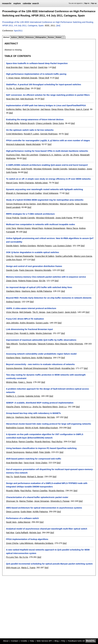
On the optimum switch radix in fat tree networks (30, 130)
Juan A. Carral (82, 109)
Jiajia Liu (10, 417)
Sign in (87, 3)
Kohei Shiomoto (76, 344)
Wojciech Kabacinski (15, 144)
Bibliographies (41, 37)
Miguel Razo (37, 228)
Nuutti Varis (11, 522)
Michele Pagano (44, 246)
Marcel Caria (12, 183)
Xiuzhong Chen (13, 155)
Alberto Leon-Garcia (83, 256)
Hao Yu (9, 477)
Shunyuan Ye (12, 501)
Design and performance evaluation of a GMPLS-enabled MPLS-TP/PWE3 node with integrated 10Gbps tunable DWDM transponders (47, 485)
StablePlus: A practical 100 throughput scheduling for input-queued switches (44, 84)
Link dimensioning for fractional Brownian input (29, 329)
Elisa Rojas (70, 109)
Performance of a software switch (22, 518)
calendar (27, 3)
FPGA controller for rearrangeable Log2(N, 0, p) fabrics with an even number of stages (48, 140)
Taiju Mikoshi (12, 344)
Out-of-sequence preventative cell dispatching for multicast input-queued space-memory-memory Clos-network (50, 471)
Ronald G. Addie (27, 333)
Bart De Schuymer (31, 109)
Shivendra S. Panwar (60, 501)
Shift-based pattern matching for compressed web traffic (34, 459)
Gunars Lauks (42, 323)
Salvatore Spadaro (77, 169)
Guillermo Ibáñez (14, 109)
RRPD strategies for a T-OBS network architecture (30, 214)
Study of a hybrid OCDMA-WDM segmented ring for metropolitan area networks (45, 200)
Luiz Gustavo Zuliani (62, 246)
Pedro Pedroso (13, 169)
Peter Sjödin (45, 452)
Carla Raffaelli (22, 533)
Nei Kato (51, 417)
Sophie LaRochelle (64, 256)
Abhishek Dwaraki (29, 78)
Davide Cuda (12, 270)
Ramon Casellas (26, 442)
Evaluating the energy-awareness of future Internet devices (35, 120)
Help (32, 641)
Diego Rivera (57, 109)
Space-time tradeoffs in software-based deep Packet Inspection (37, 63)
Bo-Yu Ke (24, 557)
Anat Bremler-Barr (14, 67)
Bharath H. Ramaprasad (17, 193)
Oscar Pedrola (13, 218)
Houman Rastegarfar (24, 256)
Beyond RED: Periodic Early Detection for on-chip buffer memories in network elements (49, 298)
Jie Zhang (75, 155)
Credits (24, 641)
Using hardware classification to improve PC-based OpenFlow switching (41, 448)
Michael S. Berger (35, 477)
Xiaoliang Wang (13, 291)
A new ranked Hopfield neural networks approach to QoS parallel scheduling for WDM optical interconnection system (48, 551)
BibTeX (21, 37)
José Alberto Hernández (48, 204)
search (35, 3)
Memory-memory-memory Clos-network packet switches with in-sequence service (46, 277)
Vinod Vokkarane (51, 193)
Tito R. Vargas (39, 312)
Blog (56, 641)
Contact (15, 641)
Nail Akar (10, 533)
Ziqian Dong (12, 281)
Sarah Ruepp (20, 477)
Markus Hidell (32, 452)
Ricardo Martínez (43, 442)
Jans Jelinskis (12, 323)
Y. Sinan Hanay (13, 78)
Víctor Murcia (12, 312)
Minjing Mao (12, 382)
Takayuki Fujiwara (46, 344)
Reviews (51, 37)
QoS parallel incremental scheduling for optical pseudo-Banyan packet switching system (49, 564)
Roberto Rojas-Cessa (28, 281)
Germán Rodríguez (49, 134)
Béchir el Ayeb (32, 428)
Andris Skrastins (27, 323)
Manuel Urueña (67, 204)
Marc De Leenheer (30, 155)
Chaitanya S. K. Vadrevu (50, 155)
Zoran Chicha (12, 543)
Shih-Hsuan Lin (13, 568)
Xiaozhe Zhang (13, 407)
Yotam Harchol (30, 67)
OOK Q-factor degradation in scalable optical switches (32, 252)
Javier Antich (71, 312)
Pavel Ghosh (55, 368)
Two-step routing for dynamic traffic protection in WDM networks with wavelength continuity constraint (46, 377)
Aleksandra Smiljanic (44, 543)
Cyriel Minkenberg (14, 134)
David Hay (43, 67)
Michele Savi (35, 533)
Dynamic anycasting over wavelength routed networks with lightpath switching (44, 189)
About (6, 641)
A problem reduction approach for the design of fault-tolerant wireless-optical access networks (47, 391)
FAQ (63, 641)
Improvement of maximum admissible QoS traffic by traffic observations (41, 340)
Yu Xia (9, 88)
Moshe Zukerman (44, 333)
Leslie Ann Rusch (14, 260)
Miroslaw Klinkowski (42, 169)
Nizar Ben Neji (13, 99)
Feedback (72, 641)
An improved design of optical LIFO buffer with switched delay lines (39, 287)
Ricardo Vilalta (13, 491)
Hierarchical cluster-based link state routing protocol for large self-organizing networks (49, 424)
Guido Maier (26, 512)
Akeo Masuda (61, 344)
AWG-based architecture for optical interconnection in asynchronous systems (44, 508)
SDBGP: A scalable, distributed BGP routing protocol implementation (40, 403)
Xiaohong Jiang (29, 291)
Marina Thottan (26, 501)
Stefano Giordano (28, 246)
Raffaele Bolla (12, 123)
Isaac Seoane (81, 204)
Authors (14, 37)
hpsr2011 (18, 31)
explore (17, 3)
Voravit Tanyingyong (15, 452)
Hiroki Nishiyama (38, 417)
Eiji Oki (42, 281)
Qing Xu (10, 256)
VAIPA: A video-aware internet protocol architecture (31, 308)
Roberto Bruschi (27, 123)
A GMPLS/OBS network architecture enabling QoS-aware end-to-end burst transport (47, 165)
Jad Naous (45, 109)
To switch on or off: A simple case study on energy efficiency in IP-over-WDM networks (48, 179)
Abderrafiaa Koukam (49, 428)
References (30, 37)
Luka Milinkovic (26, 543)
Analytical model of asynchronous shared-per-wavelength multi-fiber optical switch (47, 529)
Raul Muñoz (57, 442)
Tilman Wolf (44, 78)
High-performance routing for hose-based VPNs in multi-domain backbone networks (47, 151)
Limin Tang (11, 228)
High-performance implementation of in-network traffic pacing (36, 74)
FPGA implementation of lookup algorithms (27, 539)
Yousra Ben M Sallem (44, 256)
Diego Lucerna (13, 512)
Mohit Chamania (26, 183)
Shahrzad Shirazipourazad (35, 368)
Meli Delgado (25, 312)
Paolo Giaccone (26, 270)
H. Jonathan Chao (21, 88)
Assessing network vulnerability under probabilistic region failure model (41, 354)
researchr (7, 3)
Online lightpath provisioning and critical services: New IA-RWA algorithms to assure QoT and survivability (50, 240)
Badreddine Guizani (15, 428)
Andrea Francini (13, 302)
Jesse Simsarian (42, 501)
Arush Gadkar (35, 193)
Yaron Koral (29, 463)
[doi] (58, 26)
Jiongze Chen (12, 333)
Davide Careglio (60, 169)
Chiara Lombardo (44, 123)
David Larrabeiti (13, 207)
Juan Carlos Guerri (55, 312)
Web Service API (44, 641)
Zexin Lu (63, 407)
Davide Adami (12, 246)
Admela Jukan (41, 183)
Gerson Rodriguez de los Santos (21, 204)
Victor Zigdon (41, 463)
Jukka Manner (24, 522)
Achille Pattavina (44, 291)
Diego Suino (58, 123)
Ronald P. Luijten (31, 134)
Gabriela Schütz (33, 396)
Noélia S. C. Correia (15, 396)
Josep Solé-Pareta (64, 218)
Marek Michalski (33, 144)
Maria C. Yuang (28, 568)
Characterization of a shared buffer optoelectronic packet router (37, 497)
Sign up (94, 3)
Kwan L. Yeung (25, 382)
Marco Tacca (72, 228)
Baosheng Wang (50, 407)
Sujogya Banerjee (14, 368)
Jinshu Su (37, 407)
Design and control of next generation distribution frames (34, 266)
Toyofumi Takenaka (28, 344)
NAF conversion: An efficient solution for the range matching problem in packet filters (48, 95)
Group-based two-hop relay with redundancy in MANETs (33, 413)
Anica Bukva (12, 442)
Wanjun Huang (24, 228)
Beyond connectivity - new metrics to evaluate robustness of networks (40, 364)
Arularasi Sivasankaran (55, 228)
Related (58, 37)
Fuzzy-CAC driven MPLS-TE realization (25, 319)
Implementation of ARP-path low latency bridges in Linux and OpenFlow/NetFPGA (46, 105)
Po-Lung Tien (12, 557)
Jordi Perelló (26, 169)
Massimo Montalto (43, 270)
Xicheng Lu (26, 407)
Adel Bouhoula (27, 99)
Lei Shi (66, 155)
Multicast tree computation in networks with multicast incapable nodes (40, 224)
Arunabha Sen (68, 368)
